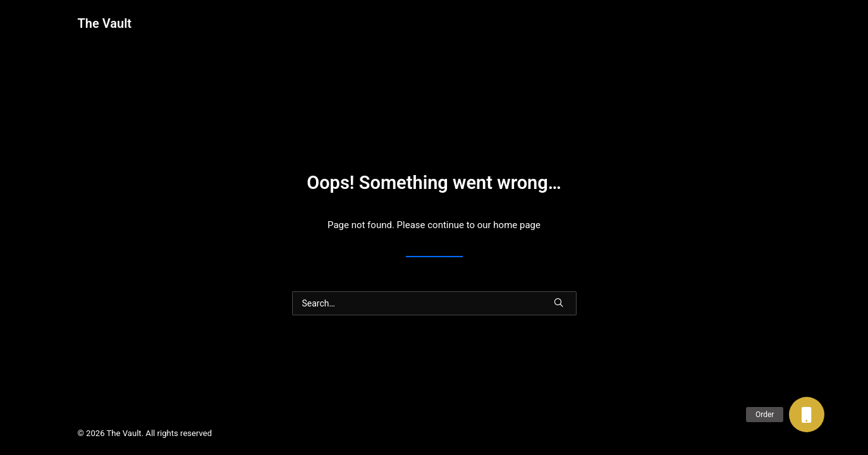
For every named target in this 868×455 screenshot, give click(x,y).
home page (517, 225)
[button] (807, 415)
